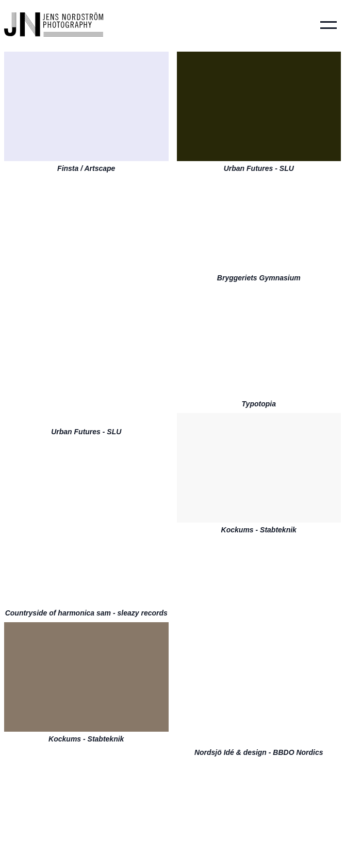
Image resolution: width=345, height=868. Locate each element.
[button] (328, 25)
